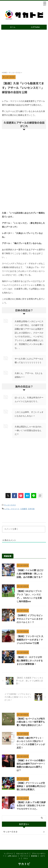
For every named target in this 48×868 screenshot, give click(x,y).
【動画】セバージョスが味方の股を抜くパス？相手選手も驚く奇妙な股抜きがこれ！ (31, 722)
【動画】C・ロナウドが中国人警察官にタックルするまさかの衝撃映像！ (30, 661)
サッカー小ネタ (10, 505)
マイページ (24, 850)
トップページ (8, 848)
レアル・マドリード (12, 509)
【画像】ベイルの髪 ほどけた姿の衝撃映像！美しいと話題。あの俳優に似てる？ (30, 574)
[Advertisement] (24, 187)
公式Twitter (35, 27)
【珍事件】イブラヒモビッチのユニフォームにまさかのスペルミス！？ (30, 619)
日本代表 (31, 509)
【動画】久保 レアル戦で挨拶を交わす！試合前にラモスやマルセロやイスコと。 (31, 806)
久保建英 (24, 509)
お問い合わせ (12, 850)
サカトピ (24, 858)
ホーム (13, 27)
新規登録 (34, 850)
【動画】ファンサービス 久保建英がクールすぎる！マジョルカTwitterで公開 (30, 640)
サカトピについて (22, 848)
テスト (26, 853)
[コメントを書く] (24, 529)
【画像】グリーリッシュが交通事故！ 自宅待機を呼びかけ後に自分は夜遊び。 (31, 786)
